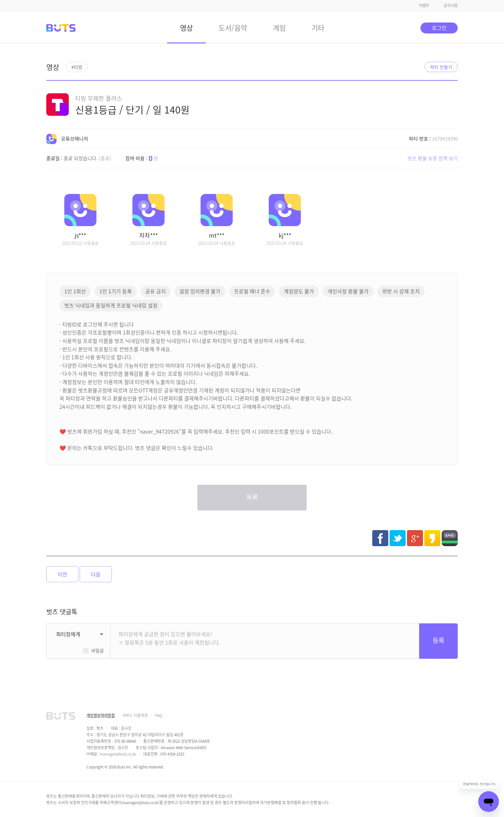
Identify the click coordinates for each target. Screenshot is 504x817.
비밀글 (98, 650)
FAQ (159, 715)
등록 (438, 640)
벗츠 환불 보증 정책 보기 (433, 158)
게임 (279, 27)
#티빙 (77, 67)
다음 (96, 574)
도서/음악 (233, 27)
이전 (62, 574)
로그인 (439, 28)
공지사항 (451, 5)
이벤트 (424, 5)
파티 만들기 (441, 67)
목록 (252, 497)
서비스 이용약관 (135, 715)
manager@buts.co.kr (118, 754)
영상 (186, 27)
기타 (318, 27)
